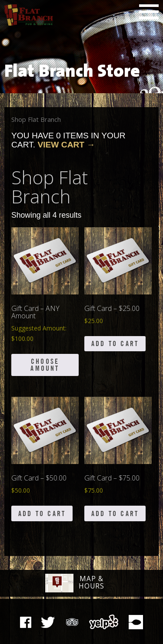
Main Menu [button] (149, 12)
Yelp (104, 622)
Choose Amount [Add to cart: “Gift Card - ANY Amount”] (45, 365)
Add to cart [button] (115, 343)
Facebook (26, 622)
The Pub (48, 622)
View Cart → (66, 145)
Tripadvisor (72, 621)
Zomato (136, 622)
